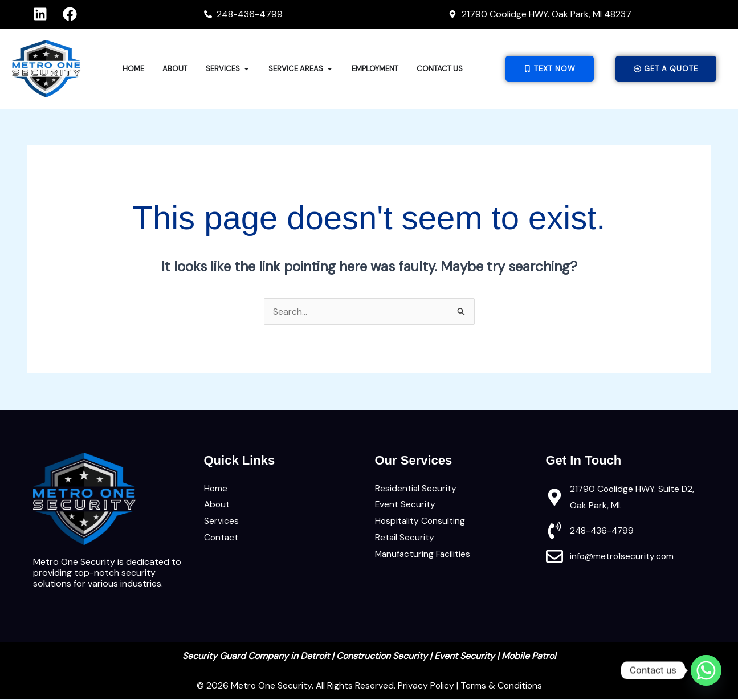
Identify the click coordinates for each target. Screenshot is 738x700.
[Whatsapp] (706, 670)
